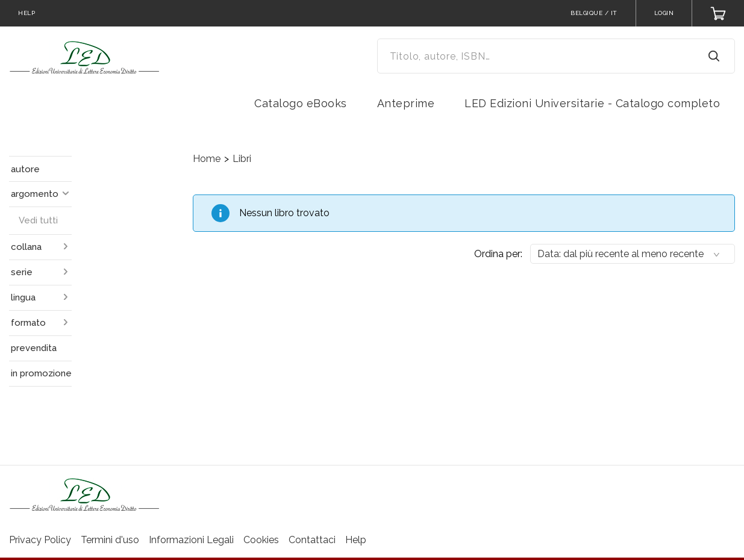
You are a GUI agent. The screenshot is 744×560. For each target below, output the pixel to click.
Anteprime (406, 103)
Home (207, 159)
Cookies (261, 540)
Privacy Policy (40, 540)
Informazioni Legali (191, 540)
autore (25, 169)
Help (356, 540)
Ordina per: (498, 254)
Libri (242, 159)
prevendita (34, 348)
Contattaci (312, 540)
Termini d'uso (110, 540)
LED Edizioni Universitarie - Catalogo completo (592, 103)
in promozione (41, 373)
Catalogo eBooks (301, 103)
